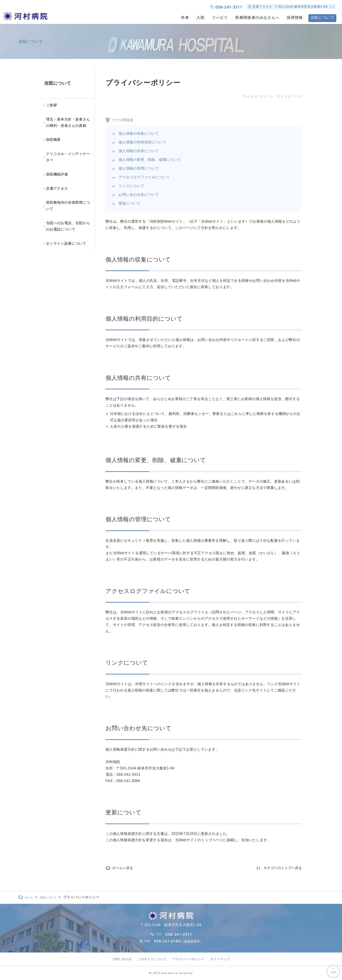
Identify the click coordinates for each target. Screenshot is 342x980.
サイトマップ (220, 959)
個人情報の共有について (139, 151)
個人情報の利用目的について (142, 142)
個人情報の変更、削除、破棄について (150, 160)
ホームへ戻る (123, 868)
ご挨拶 (51, 105)
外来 (185, 18)
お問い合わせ (122, 959)
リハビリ (220, 18)
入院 (201, 18)
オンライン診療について (66, 243)
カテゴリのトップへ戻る (283, 868)
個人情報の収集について (139, 133)
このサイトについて (152, 959)
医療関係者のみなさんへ (257, 18)
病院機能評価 (57, 174)
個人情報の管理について (139, 168)
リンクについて (132, 186)
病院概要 (53, 140)
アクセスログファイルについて (144, 177)
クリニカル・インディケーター (68, 157)
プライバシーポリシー (188, 959)
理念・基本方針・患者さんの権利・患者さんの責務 (68, 122)
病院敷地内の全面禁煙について (68, 206)
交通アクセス (57, 188)
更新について (130, 203)
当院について (322, 18)
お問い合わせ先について (139, 195)
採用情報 (295, 18)
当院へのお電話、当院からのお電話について (68, 226)
